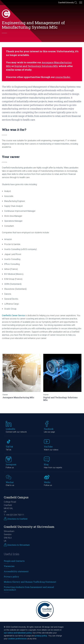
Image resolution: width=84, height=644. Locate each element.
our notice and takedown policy (18, 633)
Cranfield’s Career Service (13, 315)
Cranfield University (66, 3)
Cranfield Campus (16, 497)
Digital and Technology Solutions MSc (36, 66)
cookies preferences (17, 639)
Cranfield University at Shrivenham (29, 527)
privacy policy (41, 636)
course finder (63, 77)
